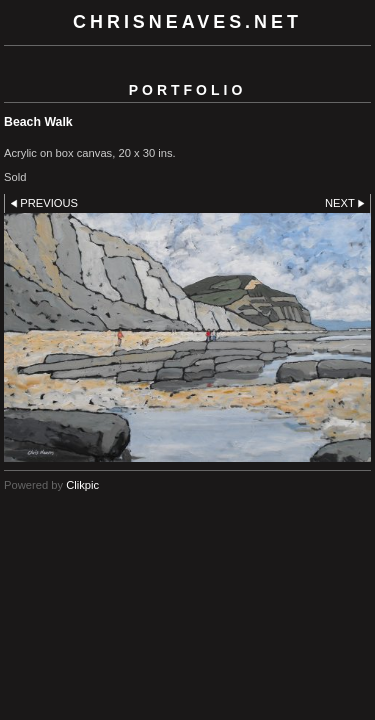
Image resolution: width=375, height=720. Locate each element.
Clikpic (82, 485)
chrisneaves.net (187, 22)
